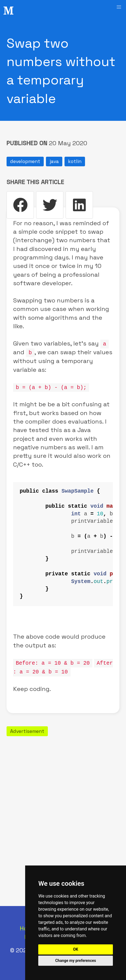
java (54, 161)
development (25, 161)
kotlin (75, 161)
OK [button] (76, 949)
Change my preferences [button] (76, 961)
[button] (119, 7)
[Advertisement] (63, 800)
